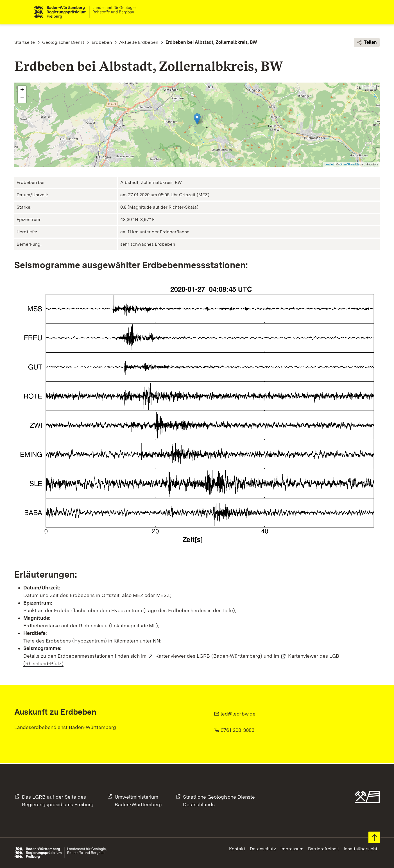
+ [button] (22, 91)
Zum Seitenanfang (374, 838)
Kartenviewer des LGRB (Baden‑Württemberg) (209, 657)
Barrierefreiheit (324, 849)
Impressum (292, 849)
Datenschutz (263, 849)
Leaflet (329, 165)
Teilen (367, 43)
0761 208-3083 (237, 731)
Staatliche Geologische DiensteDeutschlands (219, 801)
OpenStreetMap (350, 165)
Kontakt (237, 849)
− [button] (22, 99)
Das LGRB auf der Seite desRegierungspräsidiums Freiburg (58, 801)
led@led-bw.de (238, 715)
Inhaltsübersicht (361, 849)
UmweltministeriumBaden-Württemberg (138, 801)
